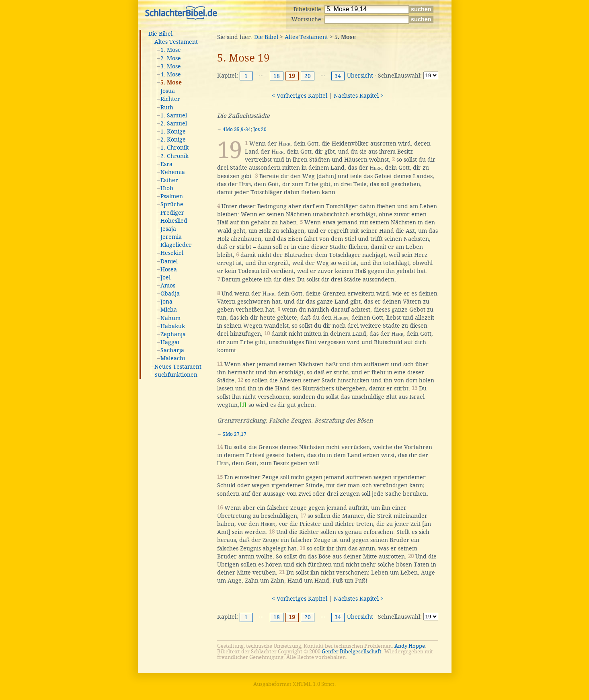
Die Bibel (160, 34)
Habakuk (173, 326)
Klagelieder (176, 245)
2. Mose (171, 58)
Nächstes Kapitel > (359, 96)
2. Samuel (174, 123)
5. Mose (171, 83)
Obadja (170, 294)
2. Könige (173, 140)
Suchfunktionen (176, 375)
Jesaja (168, 229)
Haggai (170, 342)
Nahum (170, 318)
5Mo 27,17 (235, 434)
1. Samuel (174, 115)
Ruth (167, 107)
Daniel (169, 261)
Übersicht (360, 76)
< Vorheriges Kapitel (300, 96)
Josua (168, 91)
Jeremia (171, 237)
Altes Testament (176, 42)
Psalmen (172, 196)
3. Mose (171, 66)
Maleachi (173, 358)
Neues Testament (178, 367)
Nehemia (173, 172)
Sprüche (172, 204)
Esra (166, 164)
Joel (165, 277)
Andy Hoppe (410, 646)
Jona (166, 302)
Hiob (167, 188)
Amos (168, 285)
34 (338, 76)
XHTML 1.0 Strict (314, 684)
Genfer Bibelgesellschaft (352, 652)
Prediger (172, 213)
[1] (243, 405)
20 (308, 76)
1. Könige (173, 131)
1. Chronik (174, 148)
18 (277, 76)
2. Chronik (174, 156)
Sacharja (172, 350)
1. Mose (171, 50)
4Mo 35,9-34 (237, 129)
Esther (169, 180)
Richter (170, 99)
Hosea (169, 269)
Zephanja (173, 334)
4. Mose (171, 74)
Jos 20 (260, 129)
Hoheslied (174, 221)
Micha (169, 310)
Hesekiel (172, 253)
